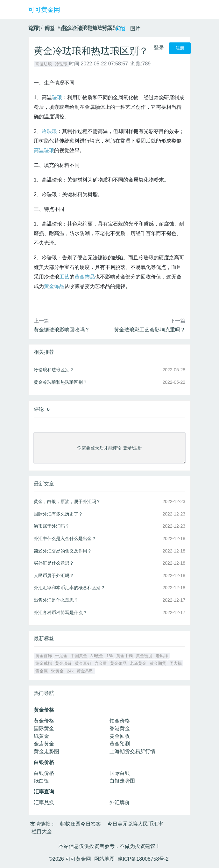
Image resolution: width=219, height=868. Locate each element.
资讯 (107, 29)
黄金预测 (120, 744)
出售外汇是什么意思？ (56, 600)
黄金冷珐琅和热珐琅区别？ (60, 382)
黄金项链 (63, 663)
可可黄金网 (44, 10)
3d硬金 (97, 656)
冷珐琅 (61, 64)
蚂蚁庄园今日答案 (81, 824)
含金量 (101, 663)
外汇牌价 (120, 802)
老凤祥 (162, 656)
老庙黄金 (138, 663)
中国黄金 (79, 656)
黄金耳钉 (83, 663)
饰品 (90, 277)
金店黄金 (44, 744)
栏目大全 (42, 831)
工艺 (64, 277)
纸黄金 (41, 736)
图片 (135, 29)
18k (110, 656)
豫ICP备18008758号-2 (143, 859)
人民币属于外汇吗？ (54, 575)
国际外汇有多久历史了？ (58, 514)
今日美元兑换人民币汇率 (135, 824)
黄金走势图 (46, 751)
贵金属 (42, 671)
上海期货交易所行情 (132, 751)
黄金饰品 (54, 286)
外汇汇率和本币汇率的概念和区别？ (69, 588)
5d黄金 (57, 671)
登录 (159, 48)
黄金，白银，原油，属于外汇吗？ (67, 501)
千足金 (61, 656)
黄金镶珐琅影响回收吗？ (62, 330)
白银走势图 (122, 781)
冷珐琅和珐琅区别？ (54, 370)
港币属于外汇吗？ (52, 526)
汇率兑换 (44, 802)
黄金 (50, 29)
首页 (35, 29)
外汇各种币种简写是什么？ (60, 612)
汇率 (93, 29)
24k (70, 671)
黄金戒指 (44, 663)
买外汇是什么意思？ (54, 563)
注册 (180, 48)
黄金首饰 (44, 656)
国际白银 (120, 773)
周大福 (176, 663)
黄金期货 (158, 663)
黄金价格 (44, 721)
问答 (121, 29)
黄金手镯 (124, 656)
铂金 (64, 29)
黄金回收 (120, 736)
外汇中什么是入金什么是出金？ (65, 538)
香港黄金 (120, 728)
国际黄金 (44, 728)
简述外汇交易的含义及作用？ (63, 551)
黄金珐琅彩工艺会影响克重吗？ (150, 330)
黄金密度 (144, 656)
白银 (78, 29)
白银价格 (44, 773)
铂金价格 (120, 721)
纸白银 (41, 781)
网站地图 (104, 859)
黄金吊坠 (85, 671)
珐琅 (57, 97)
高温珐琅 (44, 64)
